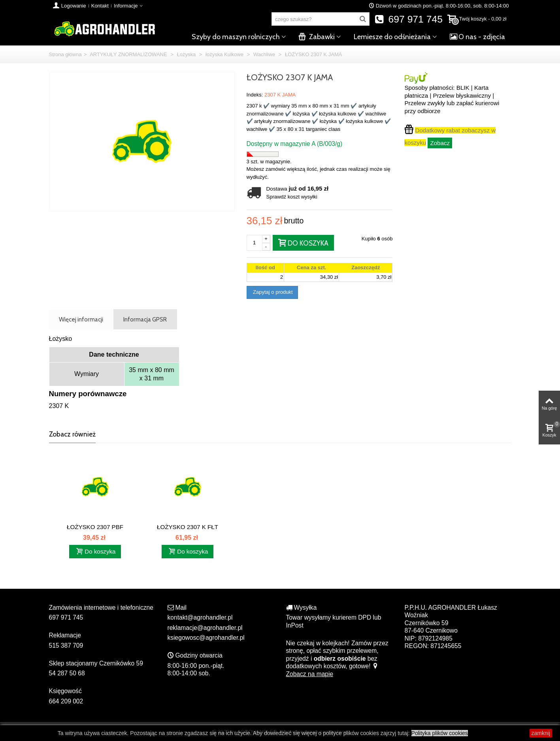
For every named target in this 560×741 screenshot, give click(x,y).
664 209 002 (66, 701)
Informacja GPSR (145, 319)
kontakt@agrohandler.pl (200, 617)
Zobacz (440, 143)
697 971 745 (408, 19)
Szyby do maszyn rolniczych (236, 37)
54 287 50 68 (67, 673)
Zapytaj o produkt (272, 292)
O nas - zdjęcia (477, 37)
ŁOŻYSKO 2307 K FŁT (188, 527)
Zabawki (317, 37)
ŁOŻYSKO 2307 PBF (95, 527)
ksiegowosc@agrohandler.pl (206, 638)
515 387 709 (66, 646)
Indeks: (255, 95)
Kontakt (100, 6)
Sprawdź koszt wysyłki (292, 197)
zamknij (541, 733)
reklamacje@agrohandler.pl (205, 628)
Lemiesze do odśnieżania (392, 37)
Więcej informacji (81, 319)
